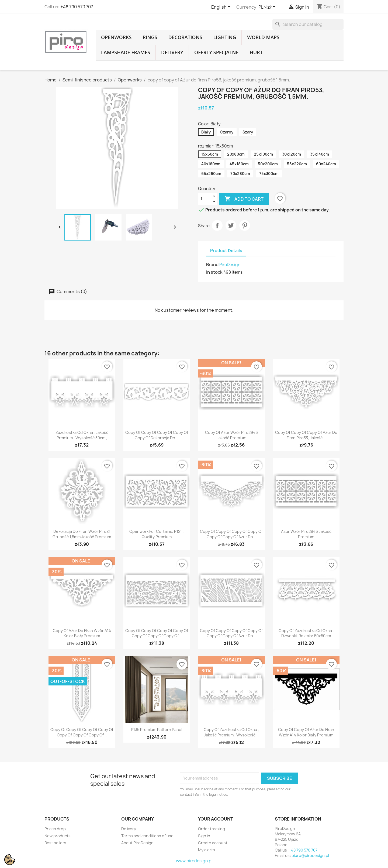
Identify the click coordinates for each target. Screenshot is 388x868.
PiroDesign (230, 265)
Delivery (172, 52)
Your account (216, 819)
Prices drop (55, 829)
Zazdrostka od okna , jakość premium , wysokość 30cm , (82, 435)
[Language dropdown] (222, 7)
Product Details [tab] (226, 251)
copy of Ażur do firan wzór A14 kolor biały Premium (82, 633)
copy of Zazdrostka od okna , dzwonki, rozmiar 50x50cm (306, 633)
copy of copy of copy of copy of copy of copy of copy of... (157, 633)
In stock (214, 272)
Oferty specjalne (216, 52)
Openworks (116, 37)
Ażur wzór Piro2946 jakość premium (306, 534)
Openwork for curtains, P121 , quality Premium (157, 534)
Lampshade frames (126, 52)
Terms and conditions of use (147, 836)
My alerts (207, 850)
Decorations (185, 37)
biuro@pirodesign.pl (310, 855)
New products (58, 836)
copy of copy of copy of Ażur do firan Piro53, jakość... (306, 435)
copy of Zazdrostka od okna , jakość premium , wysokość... (231, 732)
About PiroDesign (137, 843)
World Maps (263, 37)
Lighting (225, 37)
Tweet (231, 225)
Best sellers (55, 843)
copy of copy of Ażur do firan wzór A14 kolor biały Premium (306, 732)
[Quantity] (205, 199)
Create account (213, 843)
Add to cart (244, 199)
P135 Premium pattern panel (157, 730)
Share (217, 225)
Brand (212, 265)
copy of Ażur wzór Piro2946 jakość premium (231, 435)
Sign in (204, 836)
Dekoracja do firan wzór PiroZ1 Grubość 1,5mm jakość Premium (82, 534)
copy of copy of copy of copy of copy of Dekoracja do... (157, 435)
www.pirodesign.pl (194, 861)
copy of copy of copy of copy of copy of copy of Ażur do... (231, 534)
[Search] (308, 24)
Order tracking (212, 829)
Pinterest (245, 225)
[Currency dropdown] (268, 7)
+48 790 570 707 (77, 7)
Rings (150, 37)
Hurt (256, 52)
